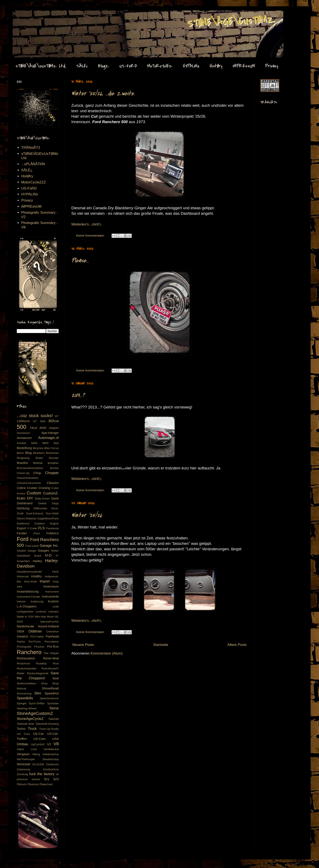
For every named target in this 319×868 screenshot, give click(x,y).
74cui (33, 428)
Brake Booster (47, 458)
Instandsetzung (28, 591)
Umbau (23, 744)
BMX (46, 443)
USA (55, 739)
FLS (41, 528)
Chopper (52, 473)
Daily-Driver (42, 499)
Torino (21, 729)
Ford (23, 539)
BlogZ (104, 66)
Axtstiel (21, 443)
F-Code (32, 528)
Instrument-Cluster (29, 597)
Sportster (53, 703)
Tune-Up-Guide (49, 729)
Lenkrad (41, 612)
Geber (55, 551)
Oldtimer (35, 631)
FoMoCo (53, 533)
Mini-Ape (40, 617)
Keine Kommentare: (91, 235)
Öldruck (22, 784)
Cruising (44, 488)
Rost (56, 663)
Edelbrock (23, 524)
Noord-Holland (48, 626)
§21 (47, 779)
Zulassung (23, 769)
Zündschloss (51, 769)
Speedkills (25, 698)
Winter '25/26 (87, 515)
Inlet (20, 587)
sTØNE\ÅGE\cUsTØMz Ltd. (41, 66)
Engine (54, 524)
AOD (43, 428)
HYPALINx (191, 66)
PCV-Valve (37, 637)
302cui (53, 421)
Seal (55, 678)
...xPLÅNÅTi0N (33, 164)
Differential (40, 508)
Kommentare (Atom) (107, 653)
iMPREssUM (244, 66)
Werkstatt (23, 764)
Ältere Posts (237, 645)
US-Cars (40, 739)
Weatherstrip (51, 759)
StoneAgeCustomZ (35, 713)
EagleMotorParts (48, 518)
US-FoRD (128, 66)
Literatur (53, 612)
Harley (37, 561)
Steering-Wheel (27, 708)
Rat (46, 653)
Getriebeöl (23, 556)
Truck (32, 729)
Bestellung (24, 448)
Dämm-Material (27, 518)
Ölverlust (33, 784)
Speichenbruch (49, 698)
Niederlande (25, 626)
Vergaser (23, 754)
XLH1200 (38, 764)
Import (45, 581)
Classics (53, 483)
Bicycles (38, 448)
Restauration (26, 658)
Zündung (22, 774)
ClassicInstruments (29, 483)
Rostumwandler (27, 668)
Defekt (42, 503)
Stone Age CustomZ (24, 14)
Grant (38, 556)
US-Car (38, 734)
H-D (48, 555)
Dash (55, 498)
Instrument (52, 592)
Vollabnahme (50, 754)
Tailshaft (53, 719)
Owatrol (22, 636)
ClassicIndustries (28, 478)
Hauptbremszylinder (29, 572)
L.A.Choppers (27, 606)
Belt (56, 443)
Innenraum (51, 586)
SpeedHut (52, 693)
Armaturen (24, 438)
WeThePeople (26, 759)
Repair (55, 653)
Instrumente (50, 596)
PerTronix (35, 642)
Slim (38, 693)
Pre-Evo (53, 646)
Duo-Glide (52, 513)
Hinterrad (23, 576)
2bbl (43, 421)
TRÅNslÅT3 (31, 148)
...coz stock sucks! (35, 416)
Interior (21, 601)
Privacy (272, 66)
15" (35, 421)
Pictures (39, 647)
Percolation (52, 642)
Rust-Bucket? (50, 668)
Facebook (52, 528)
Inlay (56, 582)
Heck (55, 572)
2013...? (78, 395)
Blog (28, 453)
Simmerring (24, 693)
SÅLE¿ (82, 66)
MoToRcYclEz (160, 66)
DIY (30, 498)
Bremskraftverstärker (30, 468)
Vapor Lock (27, 749)
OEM (20, 631)
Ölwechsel (46, 784)
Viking (36, 754)
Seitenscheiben (27, 683)
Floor (37, 533)
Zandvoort (52, 764)
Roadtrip (41, 663)
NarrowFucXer (49, 622)
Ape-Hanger (50, 433)
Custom (34, 493)
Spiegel (21, 703)
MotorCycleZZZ (33, 182)
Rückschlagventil (38, 673)
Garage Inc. (49, 546)
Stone (54, 708)
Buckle (54, 468)
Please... (80, 261)
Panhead (52, 636)
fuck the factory (42, 774)
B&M (34, 443)
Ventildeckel (51, 749)
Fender (22, 533)
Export (21, 528)
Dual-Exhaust (35, 513)
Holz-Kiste (30, 582)
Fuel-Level (32, 546)
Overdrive (53, 632)
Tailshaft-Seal (25, 724)
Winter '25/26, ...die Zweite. (103, 94)
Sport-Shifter (37, 703)
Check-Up (23, 473)
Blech (20, 453)
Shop (44, 683)
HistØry (216, 66)
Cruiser (32, 488)
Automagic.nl (48, 438)
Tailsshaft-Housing (47, 724)
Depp (55, 503)
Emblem (40, 524)
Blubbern (39, 453)
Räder (21, 673)
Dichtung (23, 508)
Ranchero (29, 652)
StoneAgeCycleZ (30, 719)
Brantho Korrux (30, 463)
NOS (20, 622)
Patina (21, 642)
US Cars (23, 734)
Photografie (24, 647)
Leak (56, 607)
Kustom (53, 601)
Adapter (54, 428)
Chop (37, 473)
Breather (53, 463)
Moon (51, 617)
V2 (49, 744)
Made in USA (25, 617)
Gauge (32, 551)
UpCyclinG (38, 744)
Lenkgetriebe (25, 612)
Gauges (43, 550)
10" (57, 416)
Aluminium (23, 433)
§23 (56, 779)
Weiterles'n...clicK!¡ (86, 224)
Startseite (161, 645)
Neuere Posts (83, 645)
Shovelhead (50, 688)
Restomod (23, 663)
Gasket (21, 551)
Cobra (21, 488)
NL (57, 617)
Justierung (37, 601)
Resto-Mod (51, 658)
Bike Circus (51, 448)
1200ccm (23, 421)
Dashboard (25, 503)
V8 (56, 744)
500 (21, 427)
